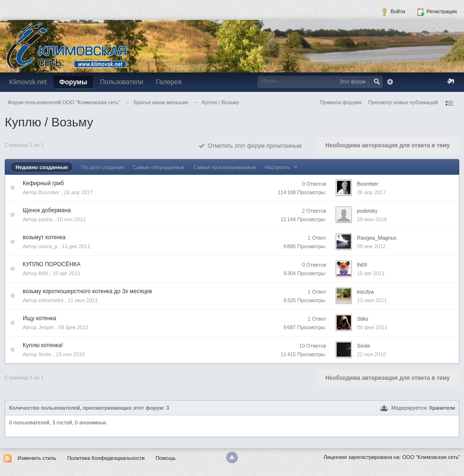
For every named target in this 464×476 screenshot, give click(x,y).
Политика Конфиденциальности (106, 458)
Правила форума (341, 102)
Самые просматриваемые (225, 167)
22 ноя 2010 (371, 354)
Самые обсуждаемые (159, 167)
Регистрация (437, 12)
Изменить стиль (37, 458)
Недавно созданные (42, 167)
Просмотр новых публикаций (403, 102)
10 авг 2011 (371, 273)
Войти (393, 12)
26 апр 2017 (371, 192)
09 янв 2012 (371, 246)
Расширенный (390, 82)
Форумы (73, 82)
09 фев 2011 (372, 327)
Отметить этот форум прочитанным (250, 146)
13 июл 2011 (372, 300)
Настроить (282, 167)
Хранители (442, 408)
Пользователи (121, 82)
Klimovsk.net (28, 82)
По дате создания (103, 167)
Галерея (169, 82)
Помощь (165, 458)
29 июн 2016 (372, 219)
